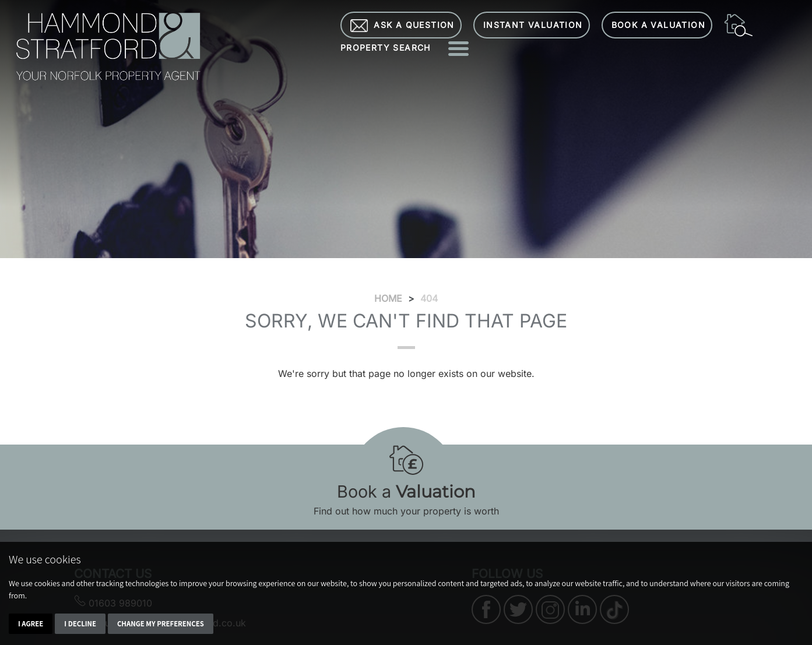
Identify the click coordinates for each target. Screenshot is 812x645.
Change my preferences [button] (161, 624)
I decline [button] (80, 624)
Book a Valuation (658, 25)
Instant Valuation (533, 25)
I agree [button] (31, 624)
